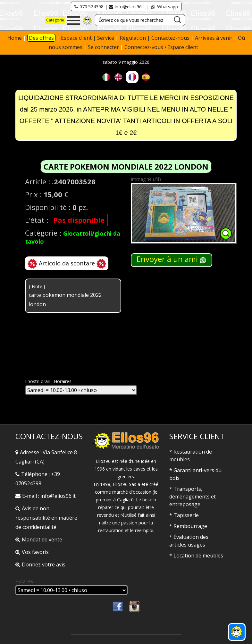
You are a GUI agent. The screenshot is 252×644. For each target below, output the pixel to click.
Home (15, 38)
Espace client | (79, 38)
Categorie (55, 20)
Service (106, 38)
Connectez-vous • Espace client (162, 47)
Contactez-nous (170, 38)
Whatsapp (164, 7)
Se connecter (103, 47)
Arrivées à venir (214, 38)
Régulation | (135, 38)
